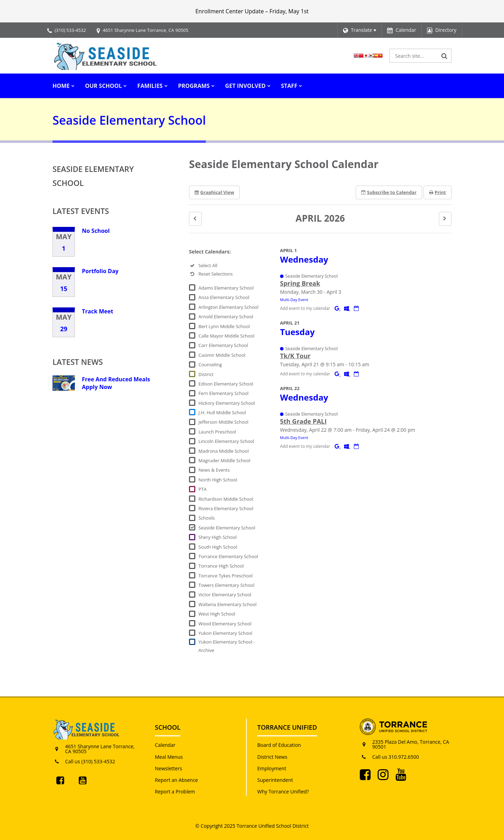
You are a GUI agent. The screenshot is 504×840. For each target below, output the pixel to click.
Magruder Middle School (224, 460)
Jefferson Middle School (223, 422)
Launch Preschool (217, 432)
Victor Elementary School (225, 595)
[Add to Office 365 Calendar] (347, 308)
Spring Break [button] (300, 283)
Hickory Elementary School (227, 403)
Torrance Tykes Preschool (226, 576)
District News (272, 757)
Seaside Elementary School (227, 528)
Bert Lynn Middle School (224, 326)
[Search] (444, 56)
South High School (218, 547)
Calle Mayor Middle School (226, 336)
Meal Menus (169, 757)
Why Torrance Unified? (283, 792)
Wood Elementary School (225, 624)
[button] (195, 219)
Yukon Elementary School (225, 633)
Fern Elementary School (223, 393)
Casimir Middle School (222, 355)
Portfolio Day (100, 271)
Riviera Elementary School (226, 508)
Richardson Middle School (226, 499)
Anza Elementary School (224, 297)
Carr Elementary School (223, 345)
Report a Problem (175, 792)
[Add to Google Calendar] (338, 308)
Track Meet (97, 311)
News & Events (214, 470)
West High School (217, 614)
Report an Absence (177, 780)
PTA (202, 489)
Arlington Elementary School (228, 307)
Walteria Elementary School (227, 604)
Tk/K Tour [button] (295, 356)
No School (96, 231)
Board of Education (279, 745)
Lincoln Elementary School (226, 441)
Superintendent (275, 780)
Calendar (165, 745)
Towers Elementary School (226, 585)
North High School (218, 480)
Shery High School (218, 537)
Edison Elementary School (226, 384)
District (206, 374)
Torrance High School (221, 566)
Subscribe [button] (389, 192)
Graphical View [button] (214, 192)
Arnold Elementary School (226, 317)
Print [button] (437, 192)
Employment (272, 768)
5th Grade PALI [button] (303, 421)
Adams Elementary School (226, 288)
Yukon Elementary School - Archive (227, 646)
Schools (206, 518)
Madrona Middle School (224, 451)
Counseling (210, 365)
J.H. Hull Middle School (222, 412)
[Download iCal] (356, 308)
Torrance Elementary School (228, 556)
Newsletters (169, 768)
